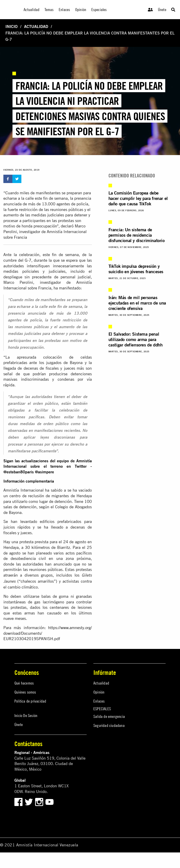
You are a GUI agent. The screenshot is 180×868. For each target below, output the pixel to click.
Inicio (11, 26)
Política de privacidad (30, 701)
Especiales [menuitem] (99, 10)
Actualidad (36, 26)
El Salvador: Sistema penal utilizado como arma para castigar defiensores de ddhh (136, 339)
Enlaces (99, 701)
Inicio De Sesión (26, 716)
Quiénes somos (25, 692)
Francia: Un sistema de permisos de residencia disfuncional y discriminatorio (137, 235)
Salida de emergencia (109, 716)
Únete (162, 10)
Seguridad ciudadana (109, 725)
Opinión (99, 692)
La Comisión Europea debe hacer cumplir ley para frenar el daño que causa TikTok (138, 198)
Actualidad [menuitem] (31, 10)
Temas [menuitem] (49, 10)
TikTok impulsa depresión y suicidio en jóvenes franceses (136, 269)
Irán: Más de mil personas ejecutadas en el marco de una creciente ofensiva (137, 303)
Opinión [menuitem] (81, 10)
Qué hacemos (24, 683)
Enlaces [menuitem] (64, 10)
